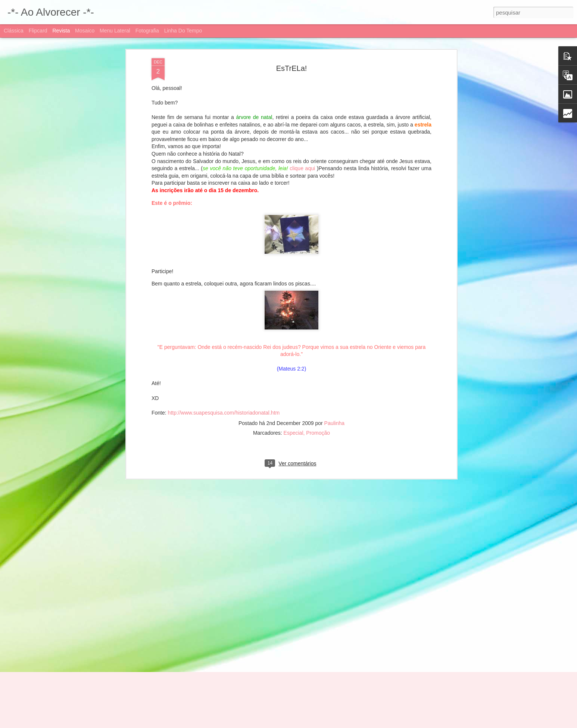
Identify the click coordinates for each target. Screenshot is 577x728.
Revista (61, 31)
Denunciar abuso (373, 724)
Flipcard (38, 31)
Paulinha (335, 377)
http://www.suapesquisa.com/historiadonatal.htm (224, 366)
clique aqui (303, 121)
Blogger (348, 724)
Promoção (318, 386)
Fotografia (147, 31)
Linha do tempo (183, 31)
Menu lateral (115, 31)
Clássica (14, 31)
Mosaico (85, 31)
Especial (294, 386)
